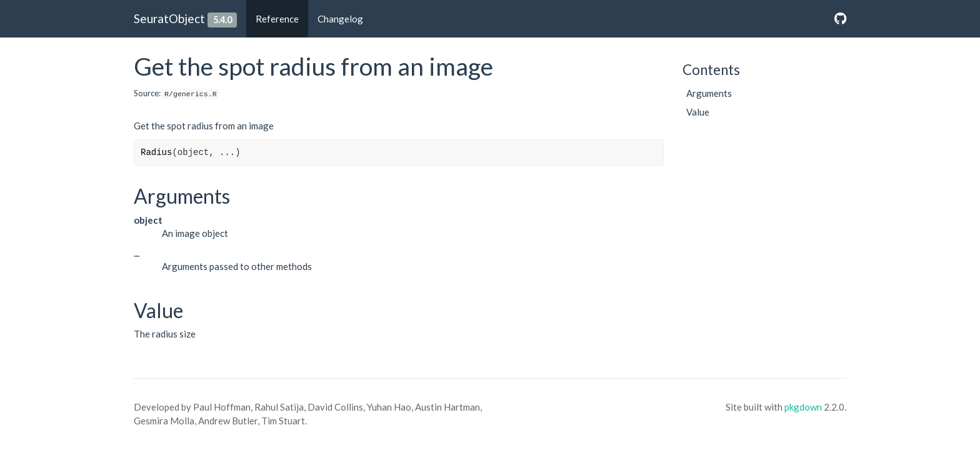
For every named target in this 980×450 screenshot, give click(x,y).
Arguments (709, 93)
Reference (277, 19)
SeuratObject (169, 18)
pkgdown (803, 407)
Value (698, 112)
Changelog (340, 19)
